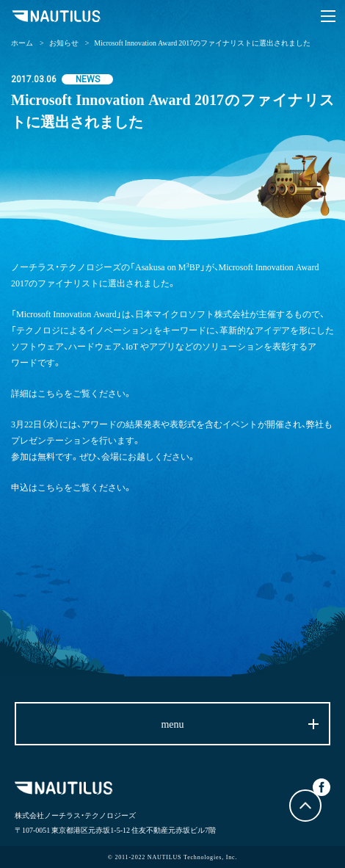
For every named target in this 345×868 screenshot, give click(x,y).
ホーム (22, 42)
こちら (51, 393)
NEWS (88, 79)
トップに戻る (305, 806)
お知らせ (64, 42)
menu (172, 723)
